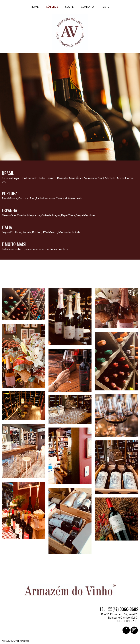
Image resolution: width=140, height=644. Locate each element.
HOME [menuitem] (35, 7)
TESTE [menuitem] (105, 7)
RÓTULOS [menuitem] (52, 7)
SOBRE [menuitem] (69, 7)
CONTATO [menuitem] (87, 7)
